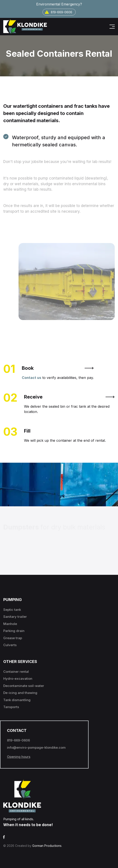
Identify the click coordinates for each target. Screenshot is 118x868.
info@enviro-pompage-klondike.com (36, 747)
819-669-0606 (59, 12)
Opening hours (19, 757)
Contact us (32, 378)
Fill (27, 431)
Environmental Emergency (59, 4)
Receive (69, 397)
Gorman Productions (47, 846)
